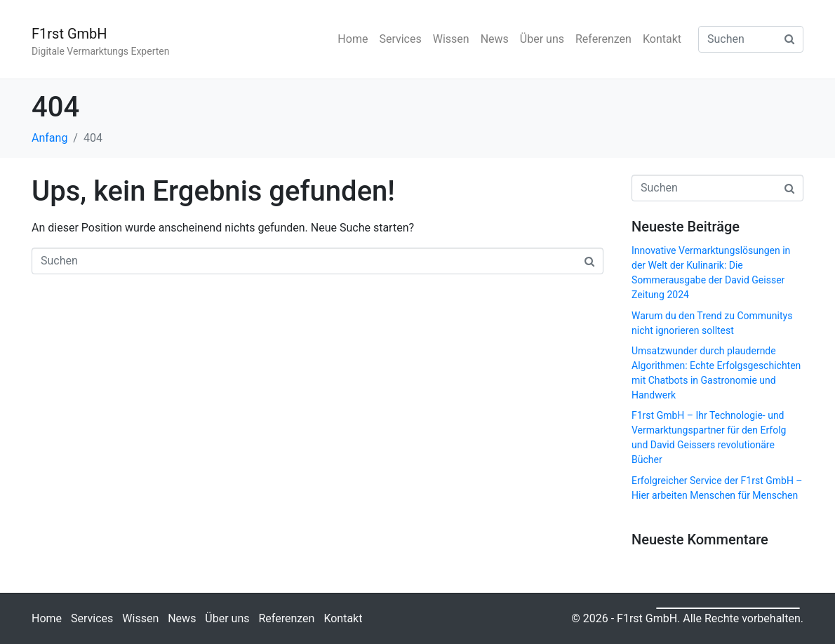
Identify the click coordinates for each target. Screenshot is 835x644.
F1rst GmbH (69, 34)
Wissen (451, 39)
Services (400, 39)
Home (353, 39)
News (495, 39)
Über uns (542, 39)
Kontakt (662, 39)
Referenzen (603, 39)
